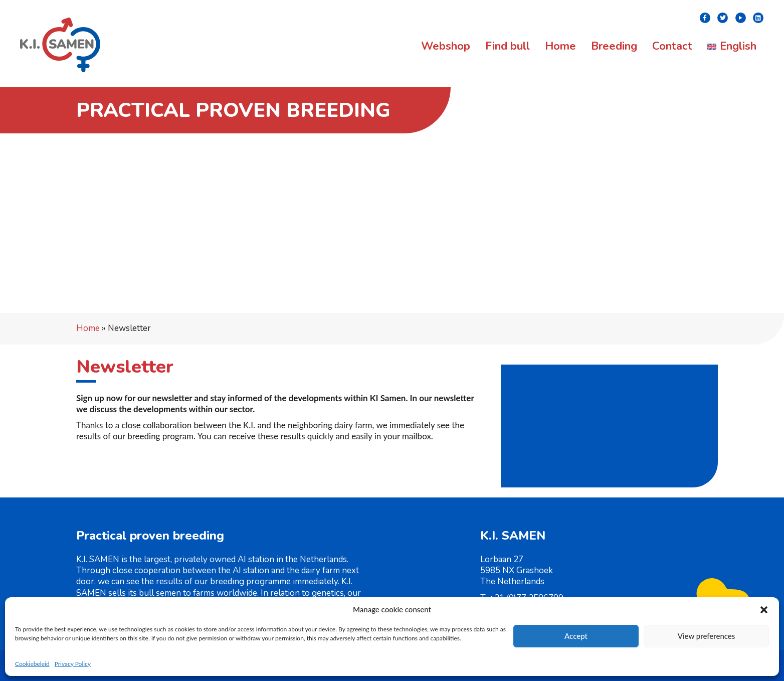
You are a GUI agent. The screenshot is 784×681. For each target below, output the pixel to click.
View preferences (707, 636)
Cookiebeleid (32, 664)
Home (88, 328)
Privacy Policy (73, 664)
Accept (576, 636)
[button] (764, 610)
